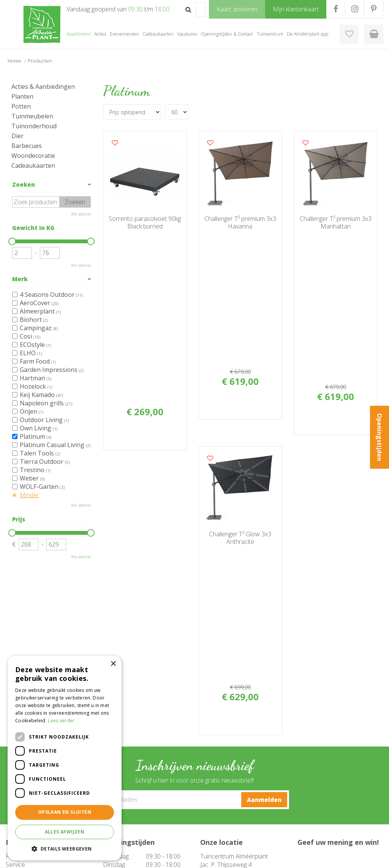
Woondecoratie (33, 156)
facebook (224, 733)
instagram (227, 747)
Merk (20, 279)
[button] (65, 848)
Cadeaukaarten (33, 165)
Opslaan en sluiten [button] (65, 812)
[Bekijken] (374, 34)
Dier (17, 136)
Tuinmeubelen (32, 116)
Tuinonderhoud (34, 126)
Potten (21, 106)
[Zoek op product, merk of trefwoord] (201, 9)
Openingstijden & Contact (229, 800)
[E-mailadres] (195, 625)
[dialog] (65, 758)
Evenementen (119, 831)
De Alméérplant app (223, 816)
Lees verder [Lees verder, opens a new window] (61, 721)
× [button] (113, 664)
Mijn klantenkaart (219, 831)
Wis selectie (81, 214)
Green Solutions (274, 857)
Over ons (211, 808)
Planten (22, 96)
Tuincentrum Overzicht (323, 857)
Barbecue (114, 808)
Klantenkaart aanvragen (227, 823)
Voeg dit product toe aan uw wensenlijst (115, 143)
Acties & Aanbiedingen (43, 87)
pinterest (225, 762)
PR (374, 9)
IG (355, 9)
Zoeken (24, 184)
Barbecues (27, 146)
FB (336, 9)
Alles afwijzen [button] (65, 832)
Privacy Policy (368, 857)
